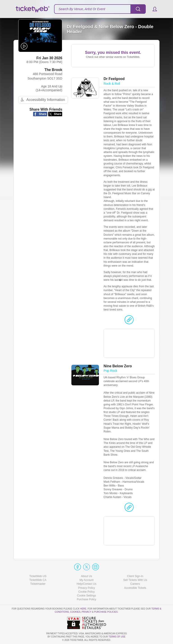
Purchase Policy (86, 599)
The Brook (53, 70)
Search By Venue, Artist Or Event (82, 9)
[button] (153, 9)
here (83, 609)
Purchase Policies (106, 612)
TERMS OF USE (117, 637)
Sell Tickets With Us (135, 580)
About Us (86, 576)
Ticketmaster (38, 584)
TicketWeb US (38, 576)
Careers (135, 584)
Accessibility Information (42, 100)
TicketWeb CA (38, 580)
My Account (86, 580)
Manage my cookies (87, 596)
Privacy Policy (87, 588)
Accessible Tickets (135, 588)
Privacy (87, 612)
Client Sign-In (135, 576)
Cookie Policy (87, 592)
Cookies (75, 612)
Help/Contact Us (86, 584)
